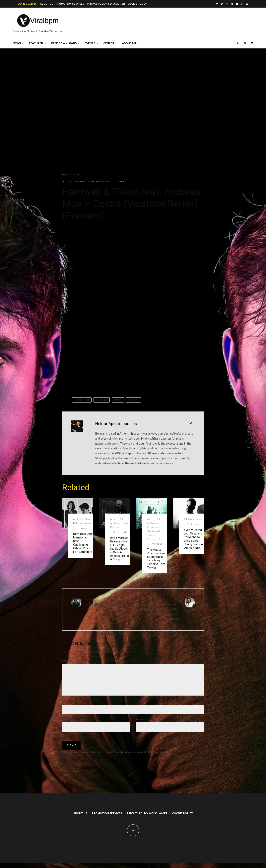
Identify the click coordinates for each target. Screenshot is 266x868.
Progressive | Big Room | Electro (154, 531)
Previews (79, 181)
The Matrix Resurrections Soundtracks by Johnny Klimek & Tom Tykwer (156, 559)
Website (140, 724)
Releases (78, 523)
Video (88, 523)
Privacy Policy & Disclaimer (106, 4)
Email (66, 724)
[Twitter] (222, 4)
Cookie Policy (137, 4)
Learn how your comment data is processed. (142, 757)
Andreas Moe (82, 400)
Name (66, 707)
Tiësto (118, 400)
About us (47, 4)
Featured (36, 43)
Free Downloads (64, 43)
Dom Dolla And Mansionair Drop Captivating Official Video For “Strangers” (83, 543)
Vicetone (134, 400)
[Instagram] (227, 4)
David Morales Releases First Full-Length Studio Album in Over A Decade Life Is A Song (119, 549)
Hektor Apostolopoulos (116, 424)
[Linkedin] (242, 4)
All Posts (67, 181)
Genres (109, 43)
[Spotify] (247, 4)
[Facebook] (217, 4)
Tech (161, 539)
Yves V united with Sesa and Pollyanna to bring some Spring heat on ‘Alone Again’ (193, 539)
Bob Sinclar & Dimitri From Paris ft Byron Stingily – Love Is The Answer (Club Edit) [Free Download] (157, 609)
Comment (68, 661)
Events (90, 43)
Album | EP (117, 519)
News (17, 43)
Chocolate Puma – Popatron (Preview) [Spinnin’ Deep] (109, 604)
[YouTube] (237, 4)
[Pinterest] (232, 4)
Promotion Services (70, 4)
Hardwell (102, 400)
